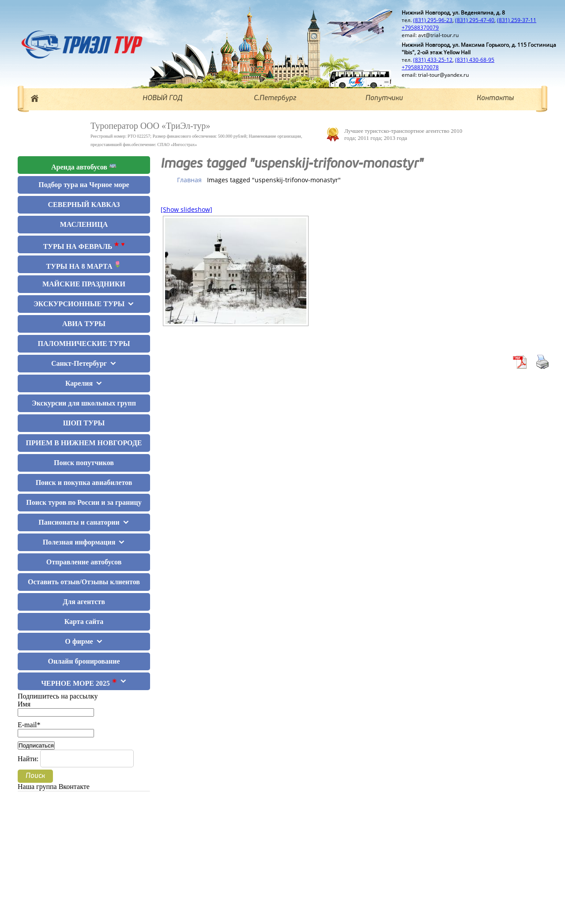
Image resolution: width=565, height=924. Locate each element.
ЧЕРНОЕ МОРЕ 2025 (79, 682)
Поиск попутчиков (84, 463)
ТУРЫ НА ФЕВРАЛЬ (84, 246)
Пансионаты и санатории (79, 522)
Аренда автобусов (84, 166)
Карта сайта (84, 622)
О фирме (79, 641)
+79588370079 (420, 28)
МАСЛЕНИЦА (84, 224)
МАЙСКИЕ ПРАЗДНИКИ (84, 284)
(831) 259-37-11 (517, 20)
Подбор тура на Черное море (84, 185)
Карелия (79, 383)
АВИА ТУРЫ (84, 324)
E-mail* (56, 729)
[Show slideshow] (186, 209)
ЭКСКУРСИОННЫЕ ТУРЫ (79, 304)
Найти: (28, 759)
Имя (56, 708)
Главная (189, 180)
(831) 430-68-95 (475, 60)
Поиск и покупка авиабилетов (84, 483)
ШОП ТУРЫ (84, 423)
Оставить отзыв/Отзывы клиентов (84, 582)
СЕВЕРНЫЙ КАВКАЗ (84, 205)
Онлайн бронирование (84, 661)
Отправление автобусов (84, 562)
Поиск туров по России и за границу (84, 502)
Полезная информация (79, 542)
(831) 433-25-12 (433, 60)
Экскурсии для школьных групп (84, 403)
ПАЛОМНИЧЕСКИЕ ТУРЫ (84, 344)
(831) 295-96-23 (433, 20)
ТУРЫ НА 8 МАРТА (84, 265)
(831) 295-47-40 (475, 20)
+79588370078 (420, 67)
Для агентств (84, 602)
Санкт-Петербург (79, 363)
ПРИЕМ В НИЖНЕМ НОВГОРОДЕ (84, 443)
